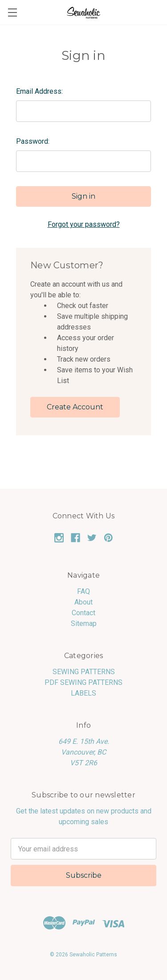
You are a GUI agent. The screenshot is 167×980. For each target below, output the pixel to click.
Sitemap (84, 623)
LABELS (83, 693)
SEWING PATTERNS (84, 672)
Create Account (75, 407)
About (83, 602)
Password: (33, 141)
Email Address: (39, 91)
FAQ (83, 591)
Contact (83, 613)
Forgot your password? (84, 224)
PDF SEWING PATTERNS (83, 682)
